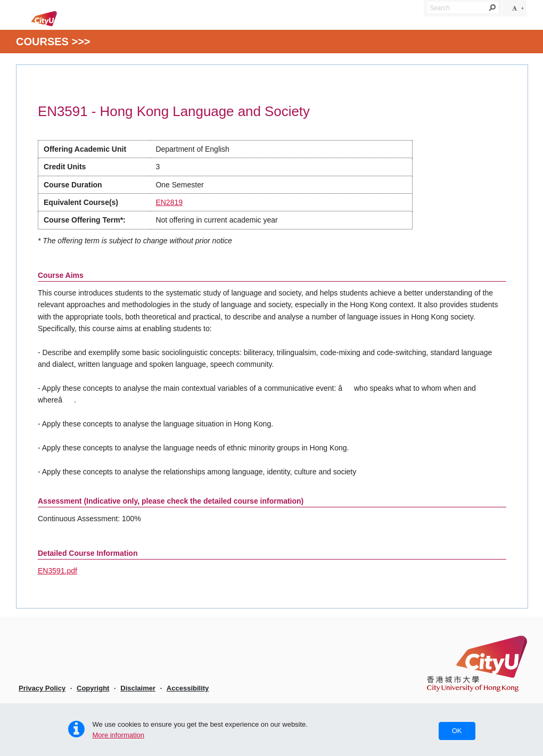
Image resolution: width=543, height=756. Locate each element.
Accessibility (188, 688)
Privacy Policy (42, 688)
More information (119, 735)
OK (457, 731)
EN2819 (169, 202)
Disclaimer (138, 688)
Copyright (93, 688)
